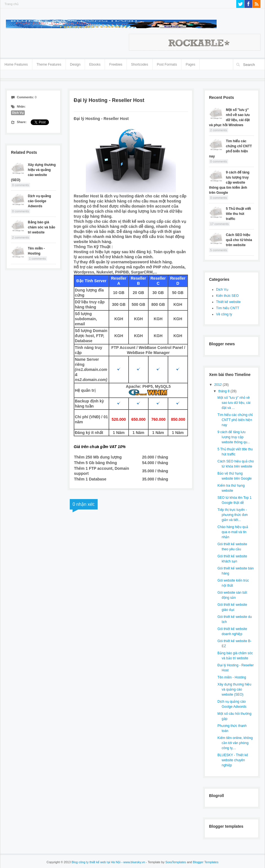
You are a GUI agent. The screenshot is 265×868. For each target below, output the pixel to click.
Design (75, 64)
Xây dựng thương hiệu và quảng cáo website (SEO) (234, 689)
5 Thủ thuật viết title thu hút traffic (238, 214)
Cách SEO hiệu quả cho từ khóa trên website (239, 240)
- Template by (166, 862)
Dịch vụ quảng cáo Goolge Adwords (39, 201)
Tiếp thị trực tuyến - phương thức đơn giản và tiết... (233, 515)
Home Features (16, 64)
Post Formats (167, 64)
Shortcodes (140, 64)
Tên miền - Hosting (232, 677)
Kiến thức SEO (227, 296)
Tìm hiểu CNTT (228, 308)
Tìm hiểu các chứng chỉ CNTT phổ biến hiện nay (235, 420)
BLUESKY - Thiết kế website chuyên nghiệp (233, 760)
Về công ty (224, 314)
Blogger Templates (206, 862)
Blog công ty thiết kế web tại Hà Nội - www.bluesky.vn (108, 862)
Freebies (116, 64)
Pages (190, 64)
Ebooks (95, 64)
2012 (219, 385)
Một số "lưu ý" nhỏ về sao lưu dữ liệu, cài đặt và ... (234, 403)
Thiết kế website (228, 302)
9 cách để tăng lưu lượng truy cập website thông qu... (234, 437)
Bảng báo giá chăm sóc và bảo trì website (41, 227)
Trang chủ (12, 4)
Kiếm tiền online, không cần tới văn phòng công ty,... (235, 743)
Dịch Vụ (18, 113)
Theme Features (49, 64)
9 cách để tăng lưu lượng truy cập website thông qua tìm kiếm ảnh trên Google (229, 182)
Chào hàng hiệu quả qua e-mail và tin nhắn (233, 532)
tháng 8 (224, 391)
